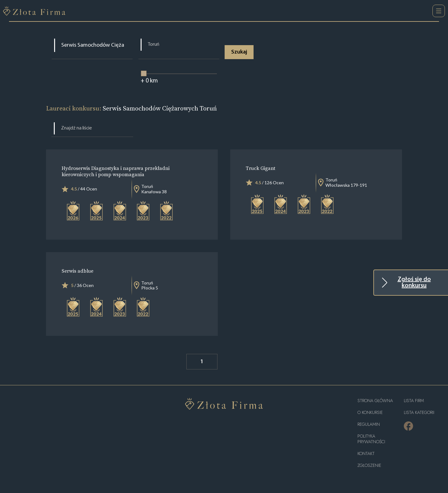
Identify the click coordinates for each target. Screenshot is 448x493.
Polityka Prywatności (371, 439)
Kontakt (366, 454)
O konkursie (370, 413)
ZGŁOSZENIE (369, 465)
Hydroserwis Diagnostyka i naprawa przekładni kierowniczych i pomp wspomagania (116, 171)
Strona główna (375, 401)
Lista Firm (414, 401)
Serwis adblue (77, 271)
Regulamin (369, 424)
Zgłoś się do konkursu (414, 283)
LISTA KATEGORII (419, 413)
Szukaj (239, 52)
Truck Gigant (261, 168)
